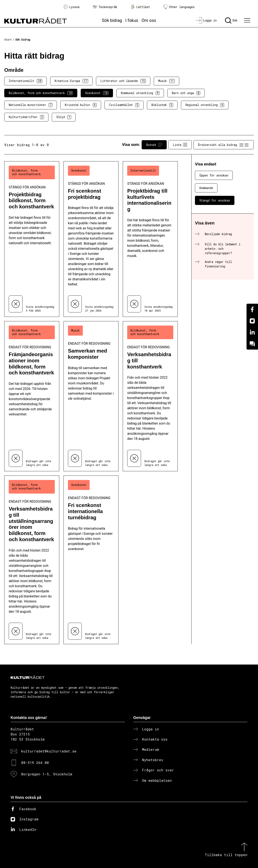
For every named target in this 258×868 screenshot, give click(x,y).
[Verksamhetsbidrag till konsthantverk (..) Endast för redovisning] (150, 396)
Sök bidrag (112, 20)
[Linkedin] (252, 332)
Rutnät (154, 145)
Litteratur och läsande (123, 81)
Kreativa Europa (71, 81)
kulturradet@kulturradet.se (49, 751)
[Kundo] (252, 344)
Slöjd (64, 117)
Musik (166, 81)
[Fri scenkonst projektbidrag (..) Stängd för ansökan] (91, 239)
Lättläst (140, 7)
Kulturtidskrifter (26, 117)
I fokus (132, 20)
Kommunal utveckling (140, 93)
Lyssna (72, 7)
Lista (180, 145)
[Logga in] (206, 20)
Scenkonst (97, 93)
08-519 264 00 (35, 763)
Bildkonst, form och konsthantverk (41, 93)
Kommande (206, 188)
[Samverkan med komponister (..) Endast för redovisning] (91, 396)
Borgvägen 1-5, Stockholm (47, 774)
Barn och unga (186, 93)
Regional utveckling (205, 105)
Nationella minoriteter (31, 105)
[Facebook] (252, 309)
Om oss (149, 20)
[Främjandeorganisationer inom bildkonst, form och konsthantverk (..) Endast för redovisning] (32, 396)
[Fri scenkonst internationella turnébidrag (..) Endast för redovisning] (91, 560)
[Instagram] (252, 321)
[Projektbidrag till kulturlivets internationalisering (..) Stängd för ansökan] (150, 239)
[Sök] (231, 20)
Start (8, 40)
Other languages (179, 7)
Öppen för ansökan (214, 175)
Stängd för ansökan (215, 200)
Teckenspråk (105, 7)
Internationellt (25, 81)
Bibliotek (162, 105)
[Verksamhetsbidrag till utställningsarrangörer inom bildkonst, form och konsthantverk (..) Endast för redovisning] (32, 560)
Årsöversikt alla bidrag (224, 145)
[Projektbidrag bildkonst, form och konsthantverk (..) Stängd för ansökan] (32, 239)
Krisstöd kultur (81, 105)
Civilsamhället (124, 105)
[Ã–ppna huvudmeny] (248, 20)
